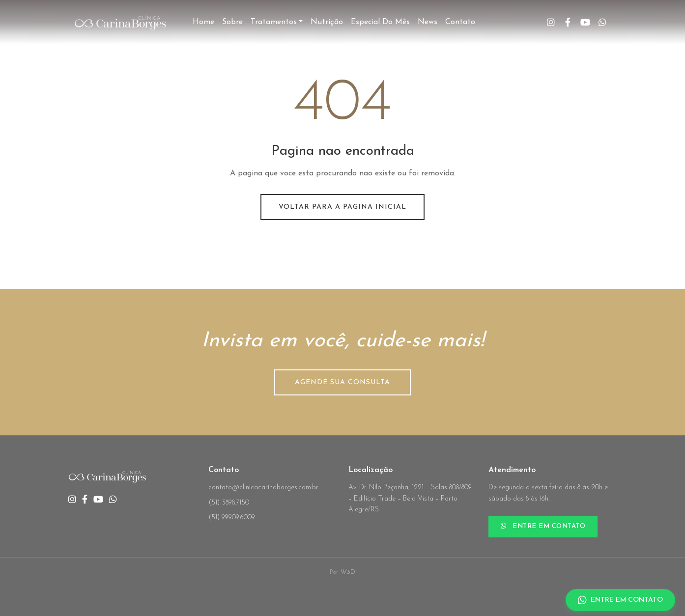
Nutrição (327, 22)
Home (203, 22)
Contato (460, 22)
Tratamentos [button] (274, 22)
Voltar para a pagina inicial (342, 207)
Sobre (232, 22)
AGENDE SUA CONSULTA (342, 382)
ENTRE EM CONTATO (543, 526)
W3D (348, 572)
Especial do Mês (380, 22)
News (428, 22)
